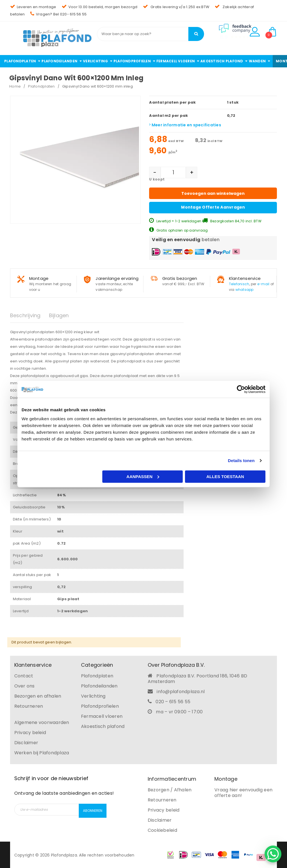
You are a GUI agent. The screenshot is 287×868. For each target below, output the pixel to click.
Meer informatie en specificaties (185, 125)
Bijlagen (59, 315)
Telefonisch (239, 283)
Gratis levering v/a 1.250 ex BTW (176, 7)
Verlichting (93, 695)
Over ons (25, 685)
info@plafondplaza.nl (181, 691)
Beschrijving (25, 315)
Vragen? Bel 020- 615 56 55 (59, 14)
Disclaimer (26, 742)
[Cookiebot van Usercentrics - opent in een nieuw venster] (241, 389)
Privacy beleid (30, 732)
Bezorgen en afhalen (38, 695)
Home (15, 86)
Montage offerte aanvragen (213, 207)
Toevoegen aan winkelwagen (213, 193)
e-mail (263, 283)
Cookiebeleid (162, 830)
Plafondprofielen (100, 706)
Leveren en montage (33, 7)
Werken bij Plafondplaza (42, 752)
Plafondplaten (41, 86)
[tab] (30, 315)
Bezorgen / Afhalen (170, 789)
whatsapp (245, 289)
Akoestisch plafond (103, 726)
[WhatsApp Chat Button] (273, 854)
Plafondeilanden (99, 685)
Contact (24, 675)
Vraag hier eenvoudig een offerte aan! (243, 792)
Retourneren (29, 706)
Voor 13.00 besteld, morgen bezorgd (100, 7)
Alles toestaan (225, 476)
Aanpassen (143, 476)
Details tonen (241, 461)
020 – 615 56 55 (173, 701)
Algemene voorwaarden (42, 722)
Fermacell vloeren (102, 716)
